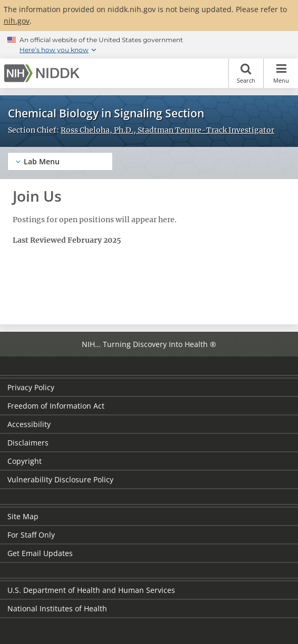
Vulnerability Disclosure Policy (60, 479)
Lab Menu (42, 161)
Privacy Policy (31, 387)
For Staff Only (31, 535)
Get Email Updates (40, 553)
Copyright (25, 461)
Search (246, 73)
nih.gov (17, 21)
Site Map (23, 516)
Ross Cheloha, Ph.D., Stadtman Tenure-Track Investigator (167, 130)
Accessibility (29, 424)
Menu (281, 73)
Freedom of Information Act (56, 406)
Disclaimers (28, 443)
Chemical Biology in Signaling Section (106, 113)
